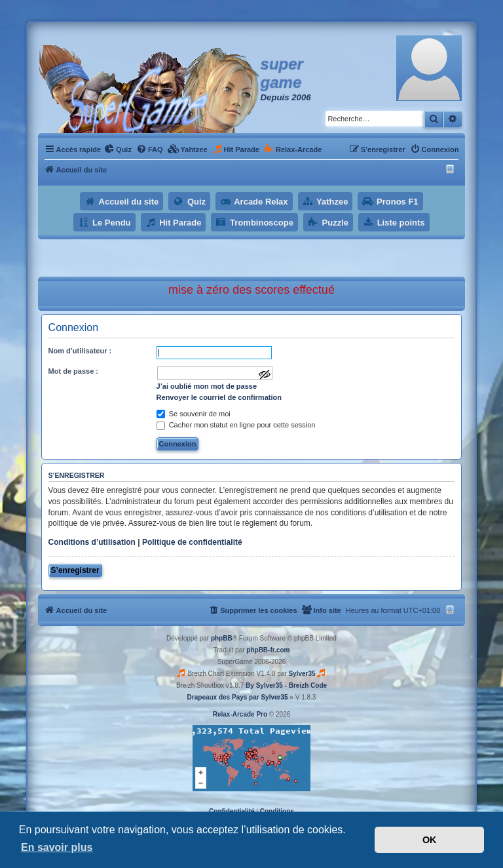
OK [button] (430, 840)
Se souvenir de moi (194, 414)
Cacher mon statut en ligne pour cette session (236, 425)
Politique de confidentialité (192, 542)
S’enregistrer (75, 570)
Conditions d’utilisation (92, 542)
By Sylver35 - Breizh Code (286, 685)
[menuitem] (118, 149)
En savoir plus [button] (57, 847)
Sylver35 (302, 674)
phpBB (222, 638)
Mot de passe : (73, 371)
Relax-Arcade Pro (240, 714)
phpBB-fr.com (268, 650)
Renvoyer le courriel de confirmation (219, 397)
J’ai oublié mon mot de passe (207, 386)
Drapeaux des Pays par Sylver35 (238, 697)
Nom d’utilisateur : (80, 351)
